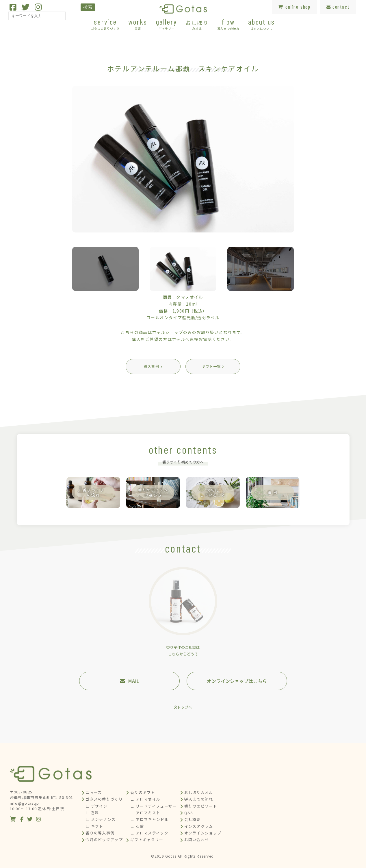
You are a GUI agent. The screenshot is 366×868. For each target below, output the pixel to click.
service (105, 24)
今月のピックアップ (104, 840)
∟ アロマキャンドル (149, 819)
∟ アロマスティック (149, 833)
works (138, 24)
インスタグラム (199, 826)
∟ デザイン (96, 806)
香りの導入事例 (100, 833)
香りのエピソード (201, 806)
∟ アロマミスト (145, 813)
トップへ (185, 707)
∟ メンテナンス (101, 819)
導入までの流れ (199, 799)
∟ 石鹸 (137, 826)
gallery (167, 24)
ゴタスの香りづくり (104, 799)
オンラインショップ (203, 833)
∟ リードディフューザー (154, 806)
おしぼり (197, 25)
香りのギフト (143, 792)
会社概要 (193, 819)
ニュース (94, 792)
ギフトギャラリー (147, 840)
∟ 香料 (92, 813)
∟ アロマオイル (145, 799)
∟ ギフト (94, 826)
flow (228, 24)
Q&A (189, 813)
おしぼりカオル (199, 792)
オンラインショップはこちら (237, 681)
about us (262, 24)
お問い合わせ (197, 840)
